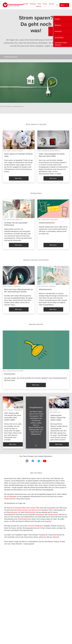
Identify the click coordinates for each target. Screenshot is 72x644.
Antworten (48, 521)
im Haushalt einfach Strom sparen (24, 508)
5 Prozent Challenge (35, 526)
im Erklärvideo (12, 497)
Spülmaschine (37, 510)
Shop (39, 4)
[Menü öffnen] (64, 5)
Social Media (59, 38)
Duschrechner (10, 374)
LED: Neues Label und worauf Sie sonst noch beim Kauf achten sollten (13, 416)
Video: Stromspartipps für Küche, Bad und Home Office (52, 155)
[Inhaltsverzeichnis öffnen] (36, 57)
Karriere (51, 4)
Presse (45, 4)
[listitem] (19, 156)
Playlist (7, 499)
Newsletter (58, 31)
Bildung (39, 6)
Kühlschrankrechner (47, 223)
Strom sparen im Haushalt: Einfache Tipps (18, 155)
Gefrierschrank (53, 515)
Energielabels (51, 508)
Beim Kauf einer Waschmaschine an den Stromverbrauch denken (19, 291)
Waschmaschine (23, 510)
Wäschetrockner (45, 289)
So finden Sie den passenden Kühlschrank (16, 224)
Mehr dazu (18, 178)
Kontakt (26, 4)
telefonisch (42, 537)
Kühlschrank (40, 515)
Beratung (33, 4)
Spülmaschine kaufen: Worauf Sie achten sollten (58, 418)
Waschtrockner (30, 512)
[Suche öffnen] (57, 5)
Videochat (56, 537)
